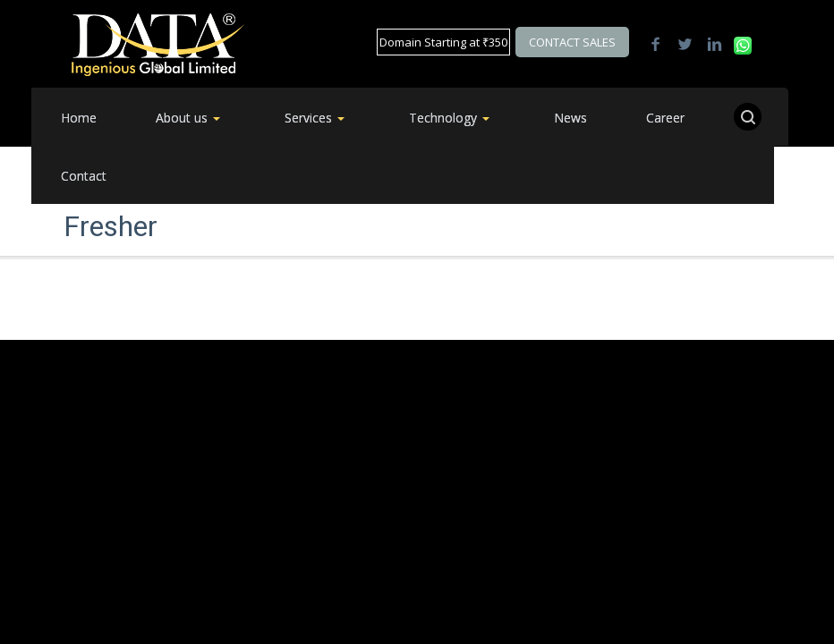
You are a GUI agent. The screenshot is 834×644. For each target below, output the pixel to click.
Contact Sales (572, 42)
